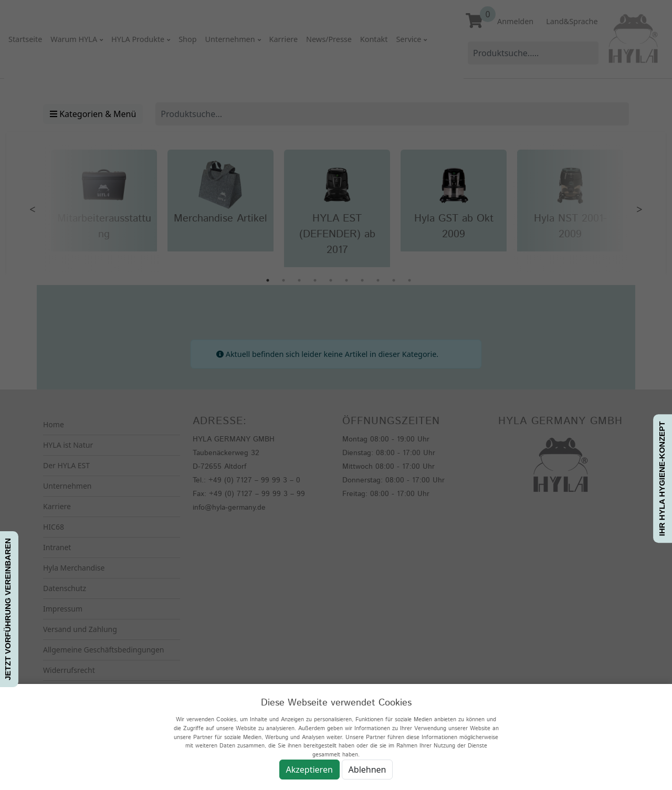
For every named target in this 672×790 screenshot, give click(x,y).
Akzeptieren (309, 770)
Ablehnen (367, 770)
